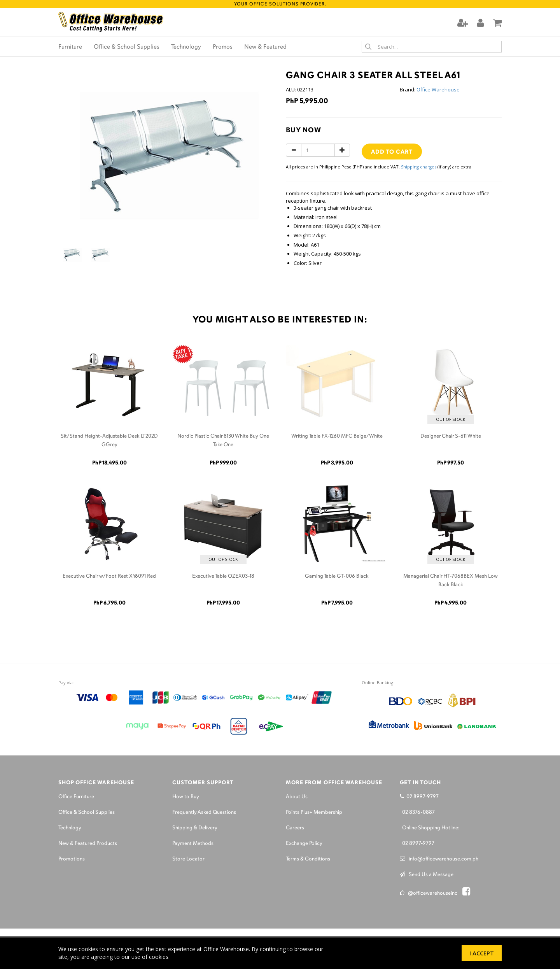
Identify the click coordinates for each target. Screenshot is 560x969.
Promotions (72, 859)
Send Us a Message (427, 875)
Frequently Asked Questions (204, 812)
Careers (295, 828)
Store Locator (188, 859)
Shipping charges (419, 167)
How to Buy (186, 797)
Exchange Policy (304, 844)
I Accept (482, 953)
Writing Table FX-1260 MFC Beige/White (337, 436)
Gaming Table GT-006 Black (337, 576)
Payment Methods (193, 844)
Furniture (70, 47)
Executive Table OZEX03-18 (223, 576)
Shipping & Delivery (195, 828)
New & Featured (265, 47)
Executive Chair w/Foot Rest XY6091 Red (109, 576)
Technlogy (70, 828)
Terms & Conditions (308, 859)
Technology (186, 47)
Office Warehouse (438, 89)
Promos (223, 47)
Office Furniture (76, 797)
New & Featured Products (88, 844)
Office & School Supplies (127, 47)
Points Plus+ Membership (314, 812)
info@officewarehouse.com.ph (439, 859)
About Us (297, 797)
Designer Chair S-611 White (451, 436)
